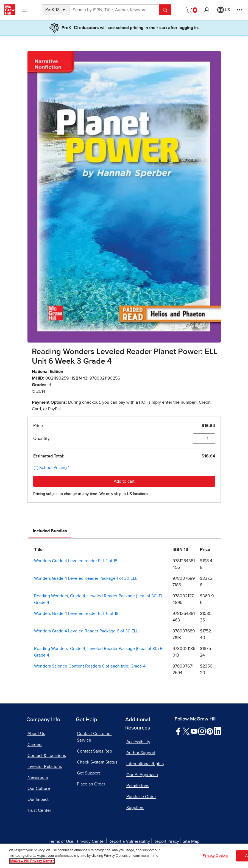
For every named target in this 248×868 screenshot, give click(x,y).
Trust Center (39, 810)
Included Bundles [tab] (50, 531)
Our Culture (39, 788)
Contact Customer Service (94, 737)
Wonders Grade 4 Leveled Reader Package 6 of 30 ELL (86, 631)
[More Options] (240, 10)
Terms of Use (61, 841)
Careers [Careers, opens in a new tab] (35, 745)
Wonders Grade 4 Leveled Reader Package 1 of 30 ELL (86, 578)
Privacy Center (91, 841)
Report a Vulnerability (129, 841)
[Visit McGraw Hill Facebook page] (178, 731)
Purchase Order (141, 797)
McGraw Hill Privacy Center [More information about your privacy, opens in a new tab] (32, 861)
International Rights (145, 764)
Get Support (88, 773)
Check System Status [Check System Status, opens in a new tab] (97, 762)
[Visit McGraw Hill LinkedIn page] (218, 731)
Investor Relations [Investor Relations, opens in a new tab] (45, 767)
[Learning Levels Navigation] (24, 10)
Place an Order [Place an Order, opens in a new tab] (91, 784)
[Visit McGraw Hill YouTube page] (194, 731)
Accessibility (138, 742)
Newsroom (38, 777)
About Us (36, 734)
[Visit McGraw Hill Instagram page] (202, 731)
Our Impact (38, 799)
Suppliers (135, 808)
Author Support (141, 753)
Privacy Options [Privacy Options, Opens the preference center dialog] (215, 856)
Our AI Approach (142, 775)
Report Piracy (166, 841)
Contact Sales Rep (94, 751)
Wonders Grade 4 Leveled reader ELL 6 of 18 (76, 613)
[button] (207, 10)
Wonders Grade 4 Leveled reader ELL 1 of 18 (76, 561)
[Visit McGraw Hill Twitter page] (186, 731)
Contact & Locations (47, 756)
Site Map (191, 841)
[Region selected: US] (224, 10)
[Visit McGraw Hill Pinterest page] (210, 731)
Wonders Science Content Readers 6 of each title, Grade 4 (90, 666)
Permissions (138, 786)
